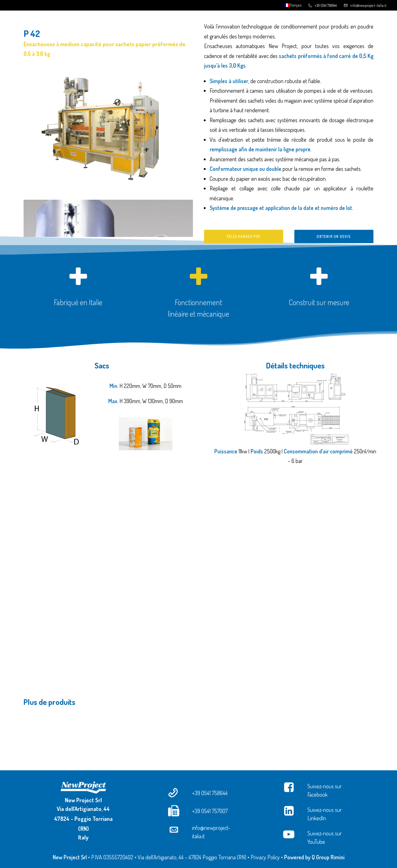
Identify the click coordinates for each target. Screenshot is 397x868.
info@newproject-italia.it (368, 5)
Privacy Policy (265, 857)
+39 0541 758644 (326, 5)
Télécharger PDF (244, 236)
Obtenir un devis (334, 236)
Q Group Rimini (328, 857)
